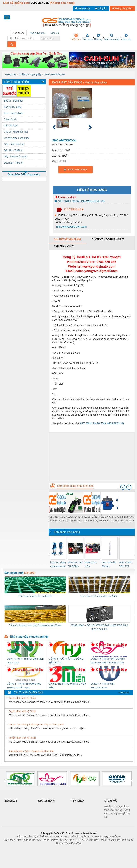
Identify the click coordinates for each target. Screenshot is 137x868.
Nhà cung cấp (112, 37)
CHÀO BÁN (46, 801)
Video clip (126, 37)
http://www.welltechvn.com (71, 227)
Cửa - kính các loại (14, 144)
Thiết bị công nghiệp (30, 74)
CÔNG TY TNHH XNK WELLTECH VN (102, 686)
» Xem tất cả (124, 693)
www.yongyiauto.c (96, 266)
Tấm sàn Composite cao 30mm (35, 596)
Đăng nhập (83, 8)
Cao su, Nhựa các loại (16, 132)
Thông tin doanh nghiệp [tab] (108, 239)
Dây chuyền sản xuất (15, 157)
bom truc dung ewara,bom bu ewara (58, 565)
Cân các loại (11, 125)
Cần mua (88, 37)
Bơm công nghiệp (13, 113)
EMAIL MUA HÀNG (76, 170)
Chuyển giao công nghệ (17, 138)
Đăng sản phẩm (122, 8)
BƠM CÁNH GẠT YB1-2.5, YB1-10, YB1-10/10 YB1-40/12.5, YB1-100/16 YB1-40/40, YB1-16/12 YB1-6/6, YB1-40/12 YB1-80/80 (113, 519)
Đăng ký (101, 8)
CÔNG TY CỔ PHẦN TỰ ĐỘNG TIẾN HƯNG (66, 661)
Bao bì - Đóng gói (13, 101)
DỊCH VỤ (111, 801)
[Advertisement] (92, 456)
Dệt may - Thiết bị (14, 163)
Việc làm (76, 37)
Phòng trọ (47, 849)
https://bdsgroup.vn (64, 849)
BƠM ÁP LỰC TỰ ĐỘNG (75, 564)
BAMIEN (11, 801)
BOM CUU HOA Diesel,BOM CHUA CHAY (92, 565)
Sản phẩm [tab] (18, 33)
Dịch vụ (98, 37)
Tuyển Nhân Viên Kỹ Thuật (22, 698)
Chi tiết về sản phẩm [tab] (67, 239)
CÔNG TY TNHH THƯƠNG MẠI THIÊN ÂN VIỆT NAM (24, 686)
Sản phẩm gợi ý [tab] (64, 246)
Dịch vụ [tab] (55, 33)
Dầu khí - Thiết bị (13, 150)
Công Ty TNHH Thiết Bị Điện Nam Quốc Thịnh (25, 661)
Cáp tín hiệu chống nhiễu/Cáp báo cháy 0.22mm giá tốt (37, 725)
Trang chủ (10, 74)
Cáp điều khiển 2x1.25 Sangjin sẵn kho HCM (31, 751)
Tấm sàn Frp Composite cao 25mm (99, 596)
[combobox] (59, 38)
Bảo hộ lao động (13, 107)
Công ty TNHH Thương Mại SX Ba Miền (67, 686)
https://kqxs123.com (85, 849)
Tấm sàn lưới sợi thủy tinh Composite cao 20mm (35, 625)
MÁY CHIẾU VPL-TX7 (126, 564)
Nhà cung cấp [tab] (37, 33)
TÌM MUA (78, 801)
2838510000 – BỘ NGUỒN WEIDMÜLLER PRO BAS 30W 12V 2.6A (99, 627)
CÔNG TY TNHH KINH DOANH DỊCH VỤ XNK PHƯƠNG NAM (108, 661)
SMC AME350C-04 (55, 74)
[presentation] (123, 487)
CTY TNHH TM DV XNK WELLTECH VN (80, 201)
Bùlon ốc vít (10, 119)
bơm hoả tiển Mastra (109, 564)
